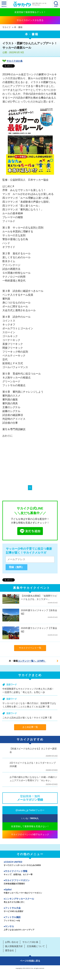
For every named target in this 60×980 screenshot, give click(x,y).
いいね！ (30, 818)
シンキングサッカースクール (30, 901)
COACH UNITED (30, 864)
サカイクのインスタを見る (30, 20)
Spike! (30, 891)
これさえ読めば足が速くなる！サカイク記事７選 (27, 718)
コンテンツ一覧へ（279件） (32, 661)
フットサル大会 (30, 910)
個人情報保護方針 (14, 946)
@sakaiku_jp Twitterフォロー (30, 810)
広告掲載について (36, 946)
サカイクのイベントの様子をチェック (30, 834)
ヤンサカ (30, 928)
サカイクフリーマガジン (30, 882)
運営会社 (9, 950)
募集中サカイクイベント (32, 588)
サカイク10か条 (15, 61)
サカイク (7, 27)
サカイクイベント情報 (30, 873)
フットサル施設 (30, 919)
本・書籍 (18, 27)
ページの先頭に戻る (30, 961)
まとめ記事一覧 (30, 727)
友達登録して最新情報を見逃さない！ (30, 826)
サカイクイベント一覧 (30, 648)
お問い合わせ (12, 942)
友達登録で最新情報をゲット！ (30, 12)
